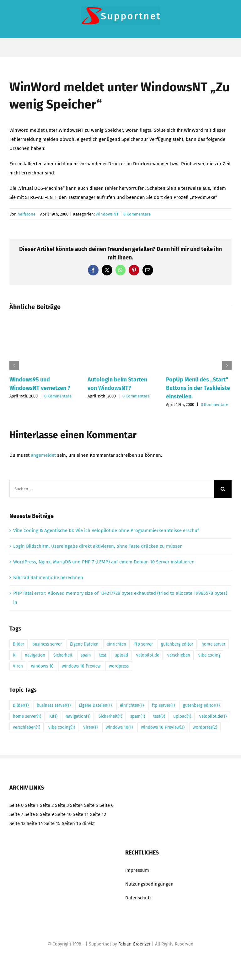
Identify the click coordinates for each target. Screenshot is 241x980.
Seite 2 (47, 805)
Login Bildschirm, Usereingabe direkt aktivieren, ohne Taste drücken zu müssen (98, 546)
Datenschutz (138, 898)
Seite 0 (16, 805)
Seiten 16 (71, 823)
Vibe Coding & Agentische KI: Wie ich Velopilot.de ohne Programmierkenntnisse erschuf (106, 530)
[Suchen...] (112, 489)
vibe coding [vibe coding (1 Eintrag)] (209, 655)
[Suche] (223, 489)
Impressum (137, 870)
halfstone (27, 214)
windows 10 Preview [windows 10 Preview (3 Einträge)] (81, 666)
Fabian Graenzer (134, 944)
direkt (88, 823)
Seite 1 (32, 805)
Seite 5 (91, 805)
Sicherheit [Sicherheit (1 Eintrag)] (63, 655)
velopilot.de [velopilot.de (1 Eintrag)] (148, 655)
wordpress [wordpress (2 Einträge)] (119, 666)
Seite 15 (52, 823)
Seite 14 (35, 823)
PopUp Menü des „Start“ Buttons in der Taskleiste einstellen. (198, 388)
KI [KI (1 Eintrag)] (15, 655)
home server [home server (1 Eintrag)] (213, 644)
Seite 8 (32, 814)
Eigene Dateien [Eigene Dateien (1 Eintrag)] (84, 644)
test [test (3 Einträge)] (103, 655)
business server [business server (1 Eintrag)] (47, 644)
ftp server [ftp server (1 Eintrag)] (144, 644)
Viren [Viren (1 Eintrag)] (18, 666)
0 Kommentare (137, 214)
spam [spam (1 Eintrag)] (86, 655)
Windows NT (107, 214)
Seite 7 (16, 814)
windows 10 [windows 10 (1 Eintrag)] (42, 666)
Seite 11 (81, 814)
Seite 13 (17, 823)
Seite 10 (63, 814)
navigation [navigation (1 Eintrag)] (35, 655)
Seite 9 (47, 814)
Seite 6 (107, 805)
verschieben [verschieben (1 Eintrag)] (179, 655)
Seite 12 (98, 814)
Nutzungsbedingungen (149, 884)
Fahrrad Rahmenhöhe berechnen (48, 578)
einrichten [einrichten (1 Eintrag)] (116, 644)
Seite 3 (62, 805)
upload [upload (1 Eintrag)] (121, 655)
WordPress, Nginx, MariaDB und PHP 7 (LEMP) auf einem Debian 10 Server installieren (104, 562)
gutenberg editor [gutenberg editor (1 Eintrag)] (177, 644)
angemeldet (43, 455)
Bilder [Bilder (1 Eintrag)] (19, 644)
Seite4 (76, 805)
